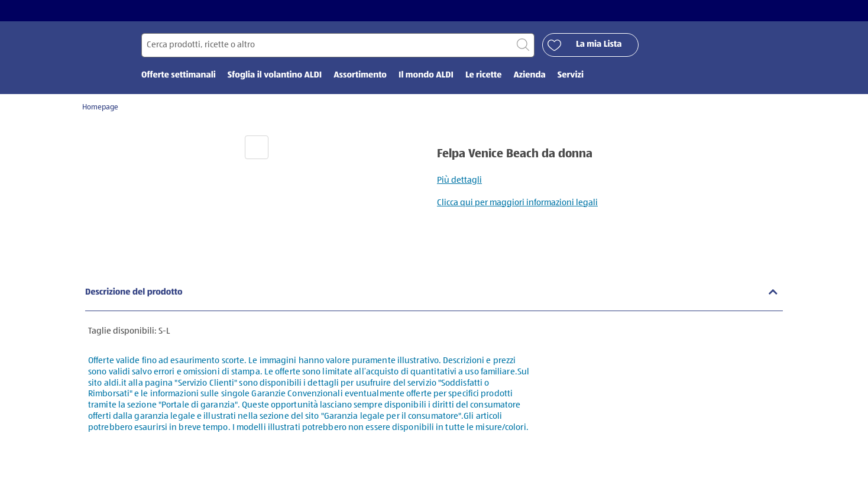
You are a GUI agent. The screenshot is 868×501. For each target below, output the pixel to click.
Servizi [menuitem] (571, 75)
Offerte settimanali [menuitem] (179, 75)
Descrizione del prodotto (134, 292)
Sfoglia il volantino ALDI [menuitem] (275, 75)
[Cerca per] (338, 45)
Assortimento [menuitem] (360, 75)
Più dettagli (459, 180)
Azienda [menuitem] (529, 75)
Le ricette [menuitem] (484, 75)
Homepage (100, 107)
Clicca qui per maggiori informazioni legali (517, 203)
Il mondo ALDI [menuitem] (426, 75)
